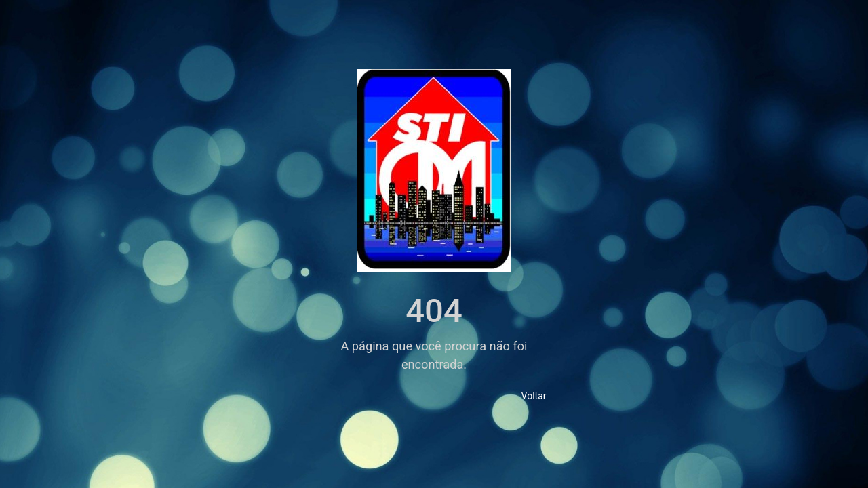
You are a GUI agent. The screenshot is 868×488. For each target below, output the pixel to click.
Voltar (534, 396)
